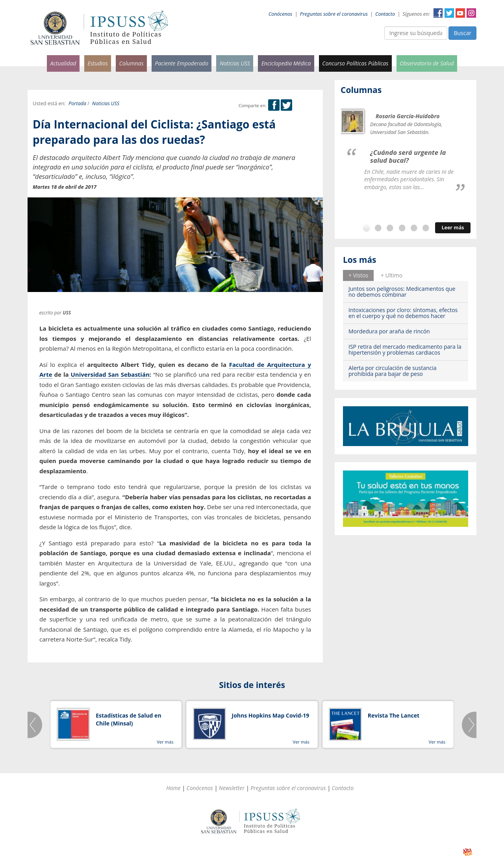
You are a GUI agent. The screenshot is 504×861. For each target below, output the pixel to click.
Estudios (98, 63)
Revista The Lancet (394, 715)
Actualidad (63, 63)
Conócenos (281, 14)
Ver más (165, 742)
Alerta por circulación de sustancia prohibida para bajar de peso (393, 371)
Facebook (438, 13)
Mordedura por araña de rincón (389, 331)
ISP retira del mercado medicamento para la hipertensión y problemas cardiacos (405, 350)
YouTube (460, 13)
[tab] (358, 275)
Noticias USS (235, 63)
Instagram (471, 13)
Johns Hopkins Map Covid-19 (271, 715)
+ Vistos (358, 275)
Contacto (385, 14)
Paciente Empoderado (182, 63)
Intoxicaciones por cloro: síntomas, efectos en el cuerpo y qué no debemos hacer (403, 313)
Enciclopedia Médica (286, 63)
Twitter (449, 13)
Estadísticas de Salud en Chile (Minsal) (128, 719)
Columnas (131, 63)
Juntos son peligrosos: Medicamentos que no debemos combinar (402, 292)
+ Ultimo (392, 275)
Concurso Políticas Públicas (355, 63)
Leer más (453, 228)
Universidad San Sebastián (109, 374)
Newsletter (232, 788)
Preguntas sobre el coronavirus (334, 14)
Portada (77, 103)
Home (173, 788)
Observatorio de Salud (427, 63)
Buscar (462, 33)
